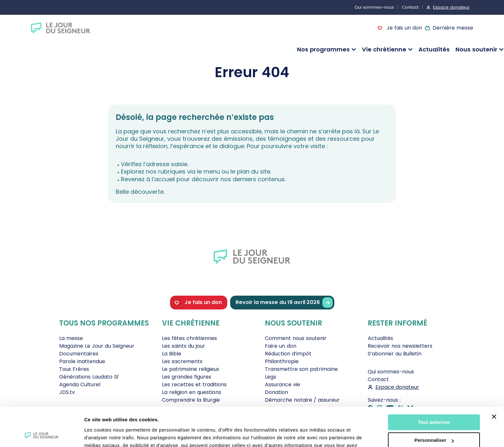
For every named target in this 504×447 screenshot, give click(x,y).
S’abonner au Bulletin (395, 354)
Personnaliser (434, 404)
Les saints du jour (184, 346)
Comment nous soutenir (296, 338)
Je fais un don (403, 28)
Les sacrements (182, 361)
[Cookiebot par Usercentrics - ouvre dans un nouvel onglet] (42, 434)
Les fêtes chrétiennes (189, 338)
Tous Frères (74, 369)
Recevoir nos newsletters (400, 346)
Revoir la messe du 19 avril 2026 (284, 303)
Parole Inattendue (82, 361)
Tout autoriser (434, 386)
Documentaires (79, 354)
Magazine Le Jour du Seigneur (97, 346)
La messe (71, 338)
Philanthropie (282, 361)
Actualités (434, 49)
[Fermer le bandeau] (494, 380)
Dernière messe (453, 28)
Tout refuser (434, 422)
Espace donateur (451, 7)
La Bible (172, 354)
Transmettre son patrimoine (301, 369)
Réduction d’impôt (288, 354)
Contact (410, 7)
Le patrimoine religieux (191, 369)
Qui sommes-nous (374, 7)
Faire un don (281, 346)
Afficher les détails (106, 434)
